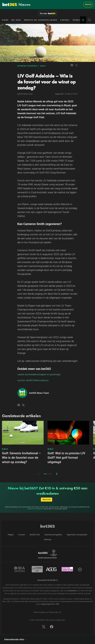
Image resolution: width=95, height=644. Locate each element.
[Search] (90, 20)
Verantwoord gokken (53, 535)
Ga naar (48, 13)
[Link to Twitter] (76, 67)
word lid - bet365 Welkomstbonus (33, 380)
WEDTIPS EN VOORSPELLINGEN (41, 20)
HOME (5, 20)
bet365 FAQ (35, 535)
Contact (22, 535)
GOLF (43, 66)
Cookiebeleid (72, 591)
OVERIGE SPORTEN (27, 66)
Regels (11, 535)
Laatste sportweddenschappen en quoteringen (39, 374)
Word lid (88, 4)
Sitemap (47, 539)
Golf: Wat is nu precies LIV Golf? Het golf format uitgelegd (66, 458)
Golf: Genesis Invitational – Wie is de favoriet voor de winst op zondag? (21, 458)
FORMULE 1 (79, 20)
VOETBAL (65, 20)
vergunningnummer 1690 (50, 604)
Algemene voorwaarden (35, 509)
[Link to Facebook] (72, 67)
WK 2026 (16, 20)
